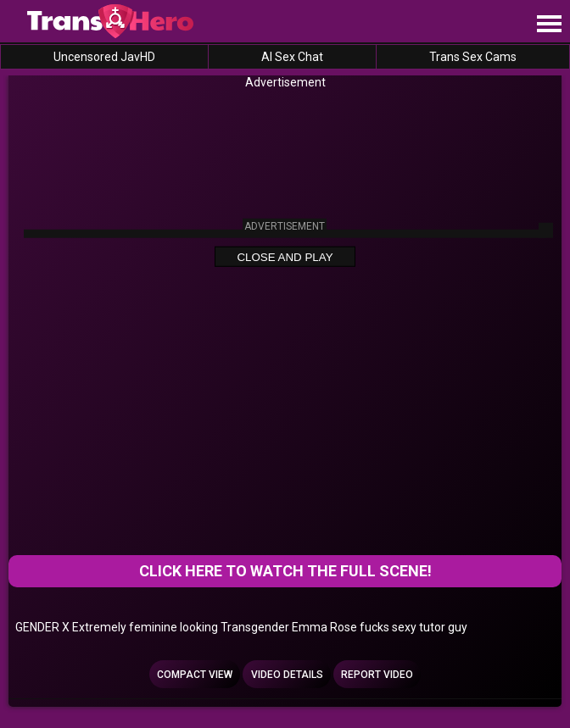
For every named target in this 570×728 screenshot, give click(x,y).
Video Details (287, 675)
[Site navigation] (549, 25)
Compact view (195, 675)
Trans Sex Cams (473, 57)
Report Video (377, 675)
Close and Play (285, 257)
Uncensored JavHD (104, 57)
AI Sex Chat (292, 57)
